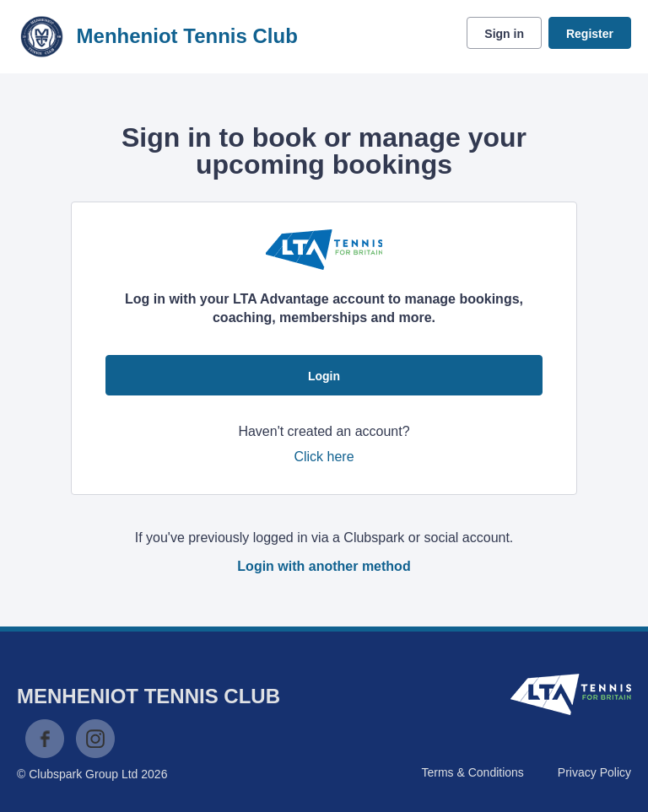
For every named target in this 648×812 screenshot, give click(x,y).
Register (590, 34)
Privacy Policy (594, 772)
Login (324, 376)
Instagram (95, 739)
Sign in (504, 34)
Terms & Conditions (472, 772)
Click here (324, 457)
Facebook (45, 739)
